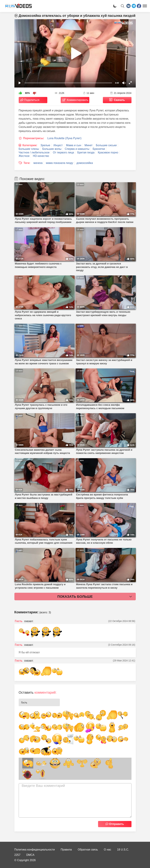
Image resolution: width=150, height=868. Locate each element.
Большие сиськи (106, 145)
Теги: (27, 163)
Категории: (30, 145)
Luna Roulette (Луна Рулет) (64, 138)
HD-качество (41, 156)
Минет (89, 145)
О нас (108, 850)
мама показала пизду (60, 163)
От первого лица (63, 152)
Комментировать (78, 100)
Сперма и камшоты (77, 149)
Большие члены (29, 149)
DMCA (30, 855)
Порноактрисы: (34, 138)
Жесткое (24, 156)
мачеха (38, 163)
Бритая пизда (86, 152)
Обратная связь (88, 850)
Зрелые (45, 145)
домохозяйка (85, 163)
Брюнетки (99, 149)
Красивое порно (108, 152)
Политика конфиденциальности (35, 850)
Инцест (58, 145)
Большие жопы (52, 149)
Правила (66, 850)
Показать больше (75, 597)
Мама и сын (74, 145)
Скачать (119, 100)
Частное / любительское (34, 152)
